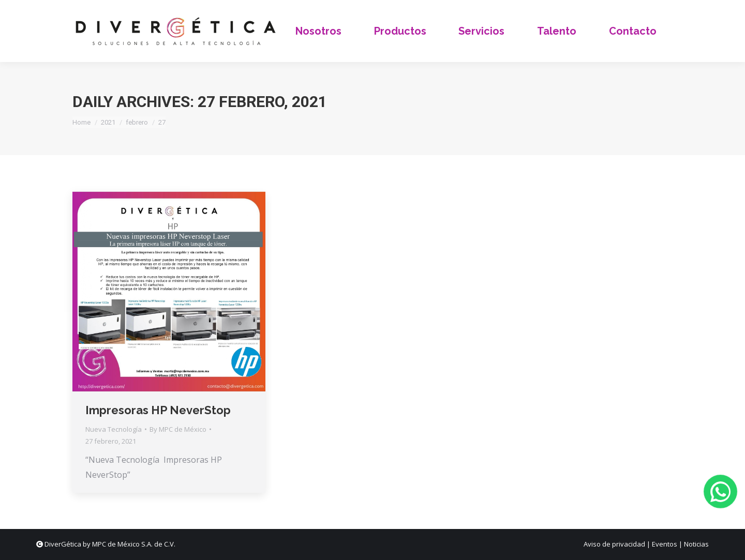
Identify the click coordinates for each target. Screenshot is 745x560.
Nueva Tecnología (114, 429)
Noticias (696, 544)
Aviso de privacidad (614, 544)
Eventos (665, 544)
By (178, 429)
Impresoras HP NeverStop (158, 410)
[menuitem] (319, 31)
